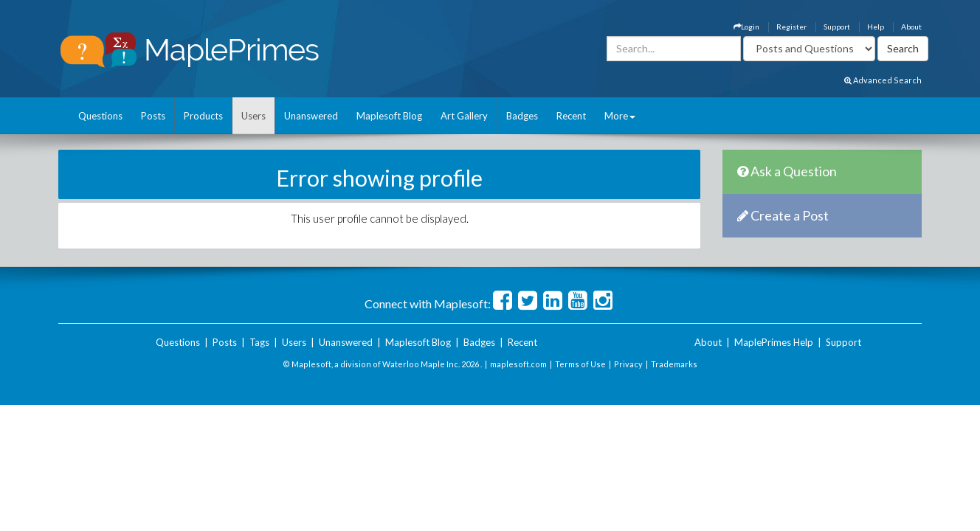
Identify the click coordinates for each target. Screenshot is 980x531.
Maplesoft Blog (389, 116)
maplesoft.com (518, 364)
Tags (259, 342)
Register (791, 27)
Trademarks (674, 364)
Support (837, 27)
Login (746, 27)
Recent (571, 116)
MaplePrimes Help (774, 342)
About (911, 27)
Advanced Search (883, 80)
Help (876, 27)
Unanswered (311, 116)
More (620, 116)
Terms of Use (580, 364)
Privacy (628, 364)
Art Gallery (464, 116)
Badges (522, 116)
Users (253, 116)
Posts (153, 116)
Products (203, 116)
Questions (100, 116)
